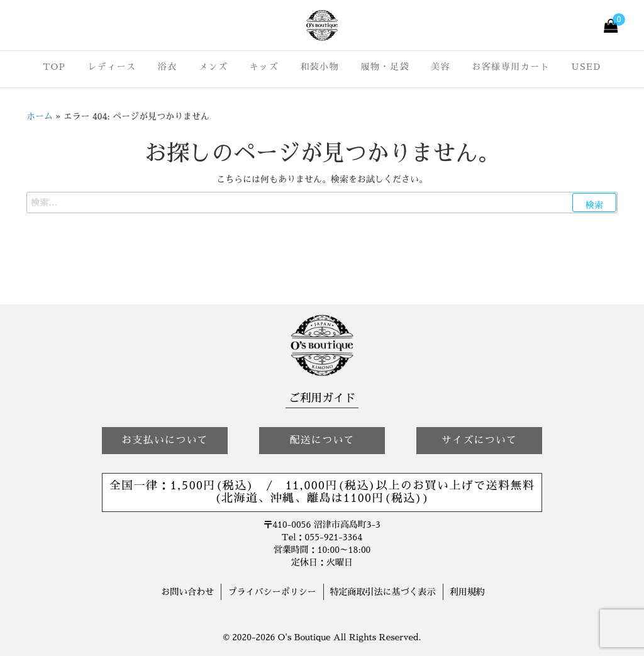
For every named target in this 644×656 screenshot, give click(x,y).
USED (586, 67)
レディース (112, 67)
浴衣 (168, 67)
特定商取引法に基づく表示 (383, 592)
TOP (54, 67)
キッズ (264, 67)
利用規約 (467, 592)
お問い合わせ (187, 592)
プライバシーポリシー (272, 592)
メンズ (214, 67)
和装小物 (319, 67)
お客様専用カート (511, 67)
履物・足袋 (385, 67)
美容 (441, 67)
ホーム (40, 116)
